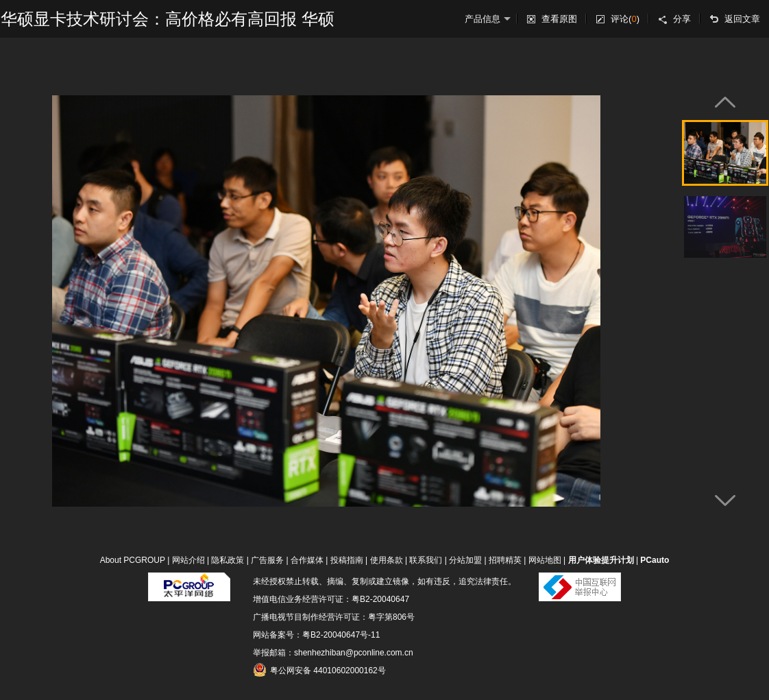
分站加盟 (465, 560)
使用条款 (387, 560)
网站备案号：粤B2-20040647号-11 (316, 635)
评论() (625, 19)
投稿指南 (347, 560)
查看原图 (559, 19)
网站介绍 (188, 560)
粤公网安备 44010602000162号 (319, 670)
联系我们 (426, 560)
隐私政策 (228, 560)
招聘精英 (505, 560)
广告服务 (267, 560)
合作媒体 (307, 560)
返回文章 (742, 19)
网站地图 (545, 560)
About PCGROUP (133, 560)
